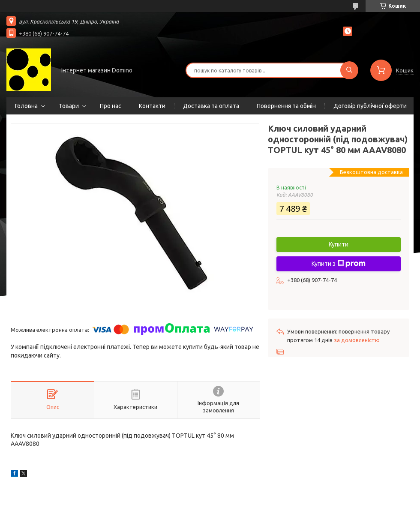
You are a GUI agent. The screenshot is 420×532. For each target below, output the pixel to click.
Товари (69, 106)
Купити (339, 244)
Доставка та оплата (211, 106)
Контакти (152, 106)
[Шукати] (349, 70)
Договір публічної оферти (370, 106)
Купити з (339, 264)
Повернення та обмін (286, 106)
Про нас (111, 106)
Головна (26, 106)
